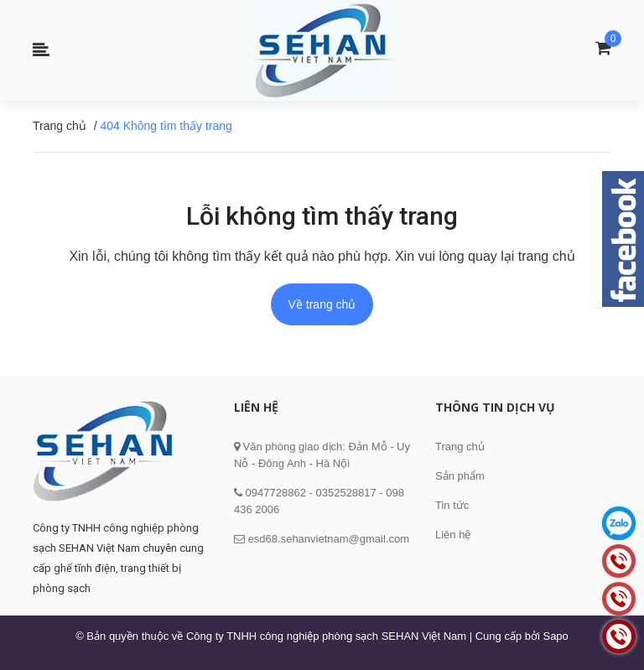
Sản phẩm (460, 476)
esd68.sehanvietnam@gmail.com (329, 539)
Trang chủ (60, 126)
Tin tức (452, 505)
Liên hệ (453, 535)
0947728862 (274, 493)
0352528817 (345, 493)
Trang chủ (460, 447)
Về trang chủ (322, 304)
